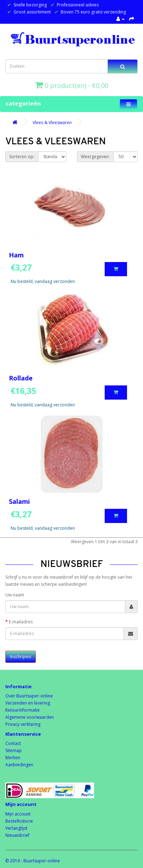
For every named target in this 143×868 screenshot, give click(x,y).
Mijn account (18, 814)
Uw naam (15, 595)
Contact (13, 743)
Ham (16, 255)
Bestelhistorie (19, 821)
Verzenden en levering (28, 703)
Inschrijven (21, 656)
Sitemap (13, 750)
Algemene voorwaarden (30, 717)
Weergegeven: (95, 157)
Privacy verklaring (23, 724)
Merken (13, 758)
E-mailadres (21, 622)
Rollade (21, 378)
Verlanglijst (16, 828)
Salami (19, 501)
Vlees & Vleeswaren (52, 123)
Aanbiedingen (19, 765)
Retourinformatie (23, 710)
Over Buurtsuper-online (29, 696)
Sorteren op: (22, 157)
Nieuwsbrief (17, 835)
